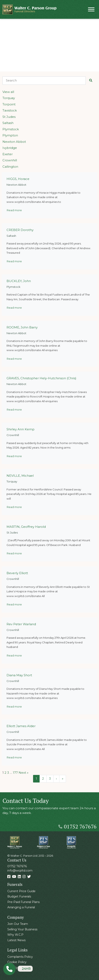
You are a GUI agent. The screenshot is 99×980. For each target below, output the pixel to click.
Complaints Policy (20, 957)
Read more (14, 210)
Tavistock (10, 110)
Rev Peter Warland (21, 624)
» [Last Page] (63, 779)
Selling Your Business (22, 929)
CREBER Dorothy (20, 230)
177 (15, 773)
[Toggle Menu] (91, 9)
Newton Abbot (14, 142)
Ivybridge (10, 148)
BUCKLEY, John (19, 281)
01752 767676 (77, 826)
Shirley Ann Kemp (21, 429)
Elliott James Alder (21, 726)
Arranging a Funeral (21, 907)
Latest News (16, 940)
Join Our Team (18, 924)
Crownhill (10, 160)
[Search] (44, 81)
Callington (10, 167)
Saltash (8, 123)
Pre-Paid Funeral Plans (23, 902)
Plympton (10, 135)
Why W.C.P (15, 935)
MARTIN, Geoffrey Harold (26, 527)
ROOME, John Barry (22, 327)
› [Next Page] (56, 779)
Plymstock (11, 129)
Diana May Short (19, 675)
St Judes (9, 117)
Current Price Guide (21, 891)
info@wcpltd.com (20, 871)
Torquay (9, 98)
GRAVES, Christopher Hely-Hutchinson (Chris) (41, 378)
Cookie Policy (17, 962)
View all (8, 92)
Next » (23, 773)
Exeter (8, 154)
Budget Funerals (19, 896)
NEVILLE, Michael (20, 476)
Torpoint (9, 104)
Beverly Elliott (17, 573)
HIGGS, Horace (18, 179)
